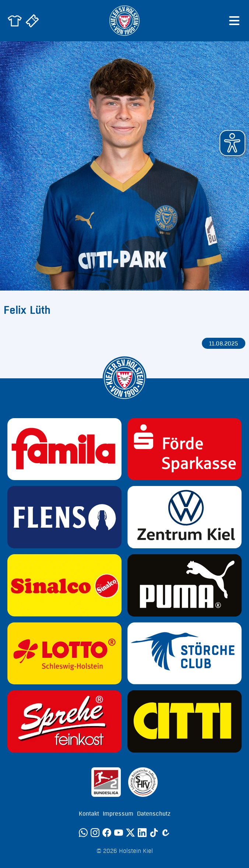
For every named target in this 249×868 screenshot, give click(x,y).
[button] (232, 143)
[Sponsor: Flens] (64, 517)
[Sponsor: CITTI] (185, 721)
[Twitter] (130, 833)
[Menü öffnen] (234, 21)
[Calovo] (166, 833)
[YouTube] (119, 833)
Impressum (118, 814)
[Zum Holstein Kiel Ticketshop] (32, 21)
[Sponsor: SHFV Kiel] (143, 782)
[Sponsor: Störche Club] (185, 654)
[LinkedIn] (142, 833)
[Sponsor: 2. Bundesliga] (106, 782)
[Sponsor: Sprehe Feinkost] (64, 721)
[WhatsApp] (83, 833)
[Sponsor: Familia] (64, 449)
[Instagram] (95, 833)
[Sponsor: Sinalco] (64, 585)
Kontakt (89, 814)
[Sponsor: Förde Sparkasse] (185, 449)
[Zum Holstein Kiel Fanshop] (15, 21)
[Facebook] (107, 833)
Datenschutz (154, 814)
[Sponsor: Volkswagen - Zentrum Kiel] (185, 517)
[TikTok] (154, 833)
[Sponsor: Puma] (185, 585)
